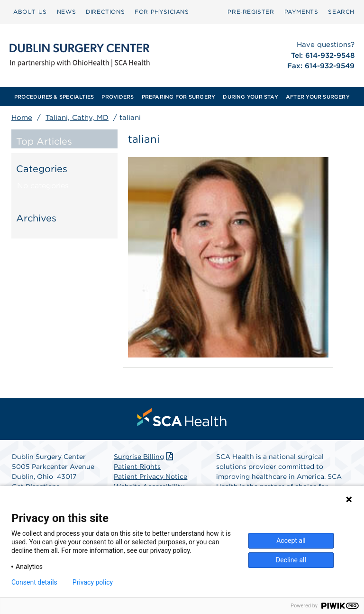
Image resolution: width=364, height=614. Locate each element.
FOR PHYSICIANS (162, 12)
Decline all (291, 560)
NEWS (66, 12)
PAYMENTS (301, 12)
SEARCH (341, 12)
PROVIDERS (118, 97)
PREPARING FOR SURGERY (179, 97)
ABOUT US (30, 12)
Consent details (34, 582)
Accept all (291, 541)
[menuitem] (30, 12)
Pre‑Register (251, 12)
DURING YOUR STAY (250, 97)
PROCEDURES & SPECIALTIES (54, 97)
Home (22, 118)
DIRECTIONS (105, 12)
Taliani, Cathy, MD (77, 118)
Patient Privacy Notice (150, 477)
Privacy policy (93, 582)
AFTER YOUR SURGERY (318, 97)
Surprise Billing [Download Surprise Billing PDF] (144, 457)
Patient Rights (137, 467)
